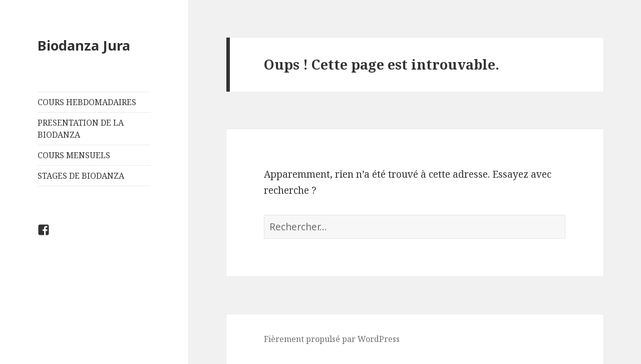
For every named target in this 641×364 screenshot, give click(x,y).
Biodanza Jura (84, 45)
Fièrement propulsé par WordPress (332, 339)
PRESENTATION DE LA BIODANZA (81, 129)
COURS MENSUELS (74, 155)
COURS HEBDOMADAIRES (87, 102)
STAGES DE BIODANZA (81, 176)
